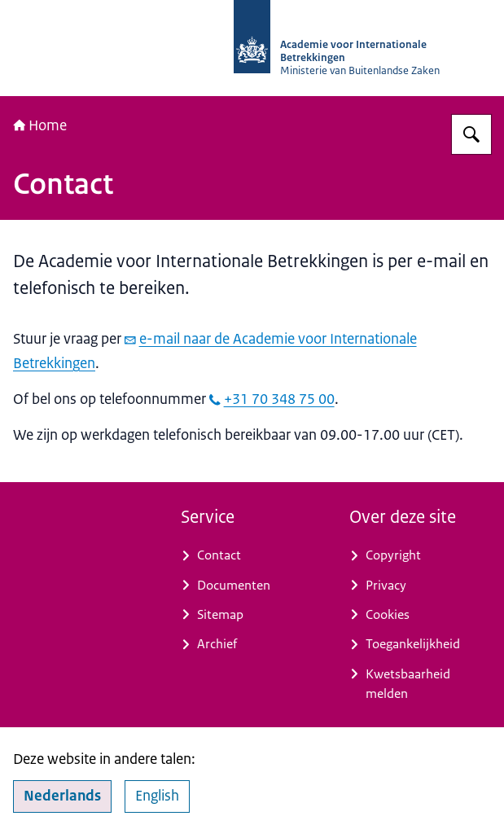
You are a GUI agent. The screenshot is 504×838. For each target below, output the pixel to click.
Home (40, 125)
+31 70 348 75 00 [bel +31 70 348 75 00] (272, 399)
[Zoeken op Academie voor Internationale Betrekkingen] (471, 134)
